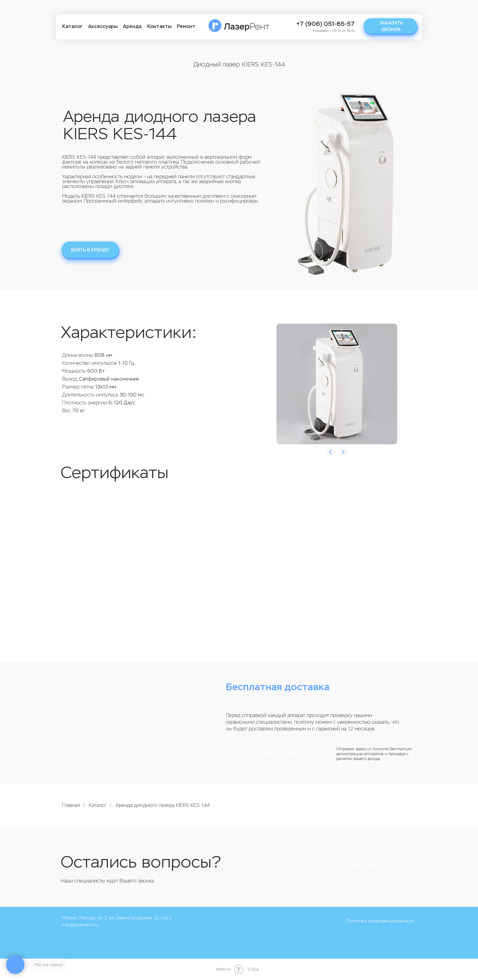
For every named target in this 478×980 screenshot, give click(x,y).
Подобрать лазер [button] (276, 753)
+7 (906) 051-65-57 (325, 24)
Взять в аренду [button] (90, 250)
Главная (71, 805)
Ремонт (186, 26)
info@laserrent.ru (80, 925)
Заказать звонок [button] (391, 26)
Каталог (72, 26)
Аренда (132, 26)
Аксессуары (103, 26)
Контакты (159, 26)
